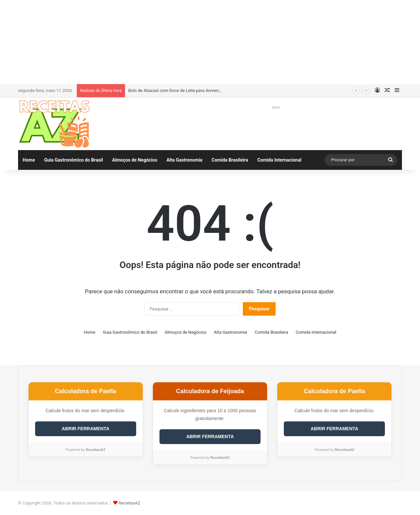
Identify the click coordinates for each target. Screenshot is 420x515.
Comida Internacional (279, 160)
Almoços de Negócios (135, 160)
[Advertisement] (210, 41)
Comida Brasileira (230, 160)
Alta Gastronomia (184, 160)
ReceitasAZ (129, 503)
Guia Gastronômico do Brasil (73, 160)
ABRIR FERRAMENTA (85, 429)
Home (29, 160)
